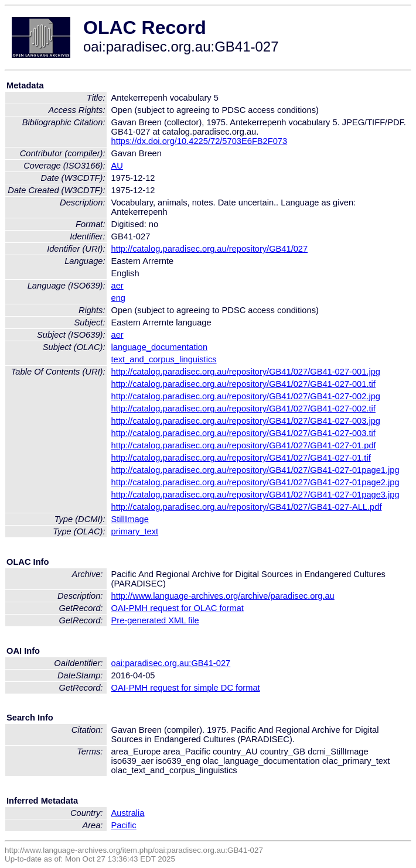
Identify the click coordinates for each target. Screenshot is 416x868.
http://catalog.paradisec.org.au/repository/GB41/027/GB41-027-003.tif (243, 433)
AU (117, 166)
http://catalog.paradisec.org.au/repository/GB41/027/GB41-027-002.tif (243, 409)
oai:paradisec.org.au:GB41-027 (171, 663)
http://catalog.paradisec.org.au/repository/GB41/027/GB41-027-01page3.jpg (255, 495)
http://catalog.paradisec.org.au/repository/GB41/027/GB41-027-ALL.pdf (247, 507)
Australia (128, 813)
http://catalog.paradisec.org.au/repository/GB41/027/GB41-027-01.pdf (244, 445)
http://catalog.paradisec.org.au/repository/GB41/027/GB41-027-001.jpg (246, 372)
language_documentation (160, 347)
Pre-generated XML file (155, 620)
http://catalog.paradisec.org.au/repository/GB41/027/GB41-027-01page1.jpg (255, 470)
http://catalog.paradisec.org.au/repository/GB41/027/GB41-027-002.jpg (246, 396)
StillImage (130, 519)
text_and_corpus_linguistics (164, 359)
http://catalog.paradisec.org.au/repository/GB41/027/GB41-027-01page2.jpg (255, 482)
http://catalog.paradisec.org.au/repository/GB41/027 (210, 249)
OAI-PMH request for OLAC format (178, 608)
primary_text (135, 531)
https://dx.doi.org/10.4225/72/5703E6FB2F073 (200, 141)
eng (118, 298)
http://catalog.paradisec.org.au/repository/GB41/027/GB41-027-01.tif (241, 458)
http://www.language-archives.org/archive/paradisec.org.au (223, 596)
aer (117, 286)
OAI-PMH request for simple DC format (186, 688)
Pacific (124, 825)
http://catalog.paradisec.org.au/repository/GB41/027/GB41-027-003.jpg (246, 421)
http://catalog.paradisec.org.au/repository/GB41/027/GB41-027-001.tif (243, 384)
